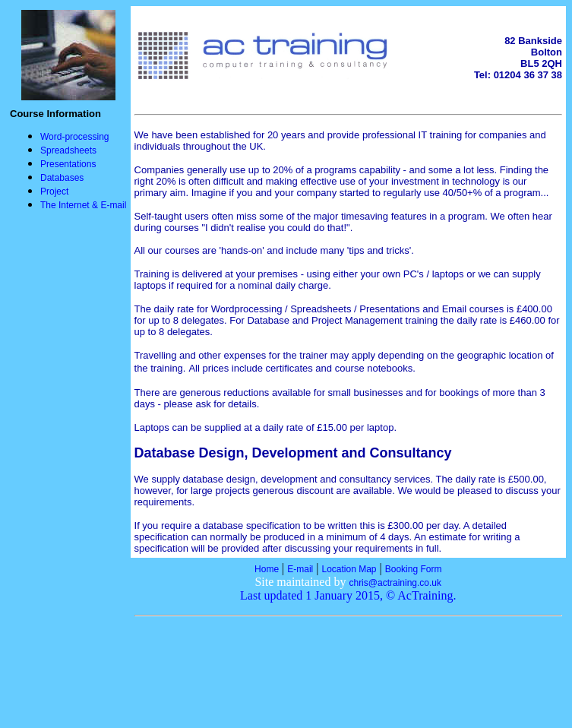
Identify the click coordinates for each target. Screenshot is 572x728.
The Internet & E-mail (83, 205)
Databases (62, 178)
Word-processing (74, 137)
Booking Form (414, 569)
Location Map (349, 569)
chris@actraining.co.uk (395, 583)
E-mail (300, 569)
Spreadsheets (68, 150)
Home (267, 569)
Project (54, 191)
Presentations (68, 164)
